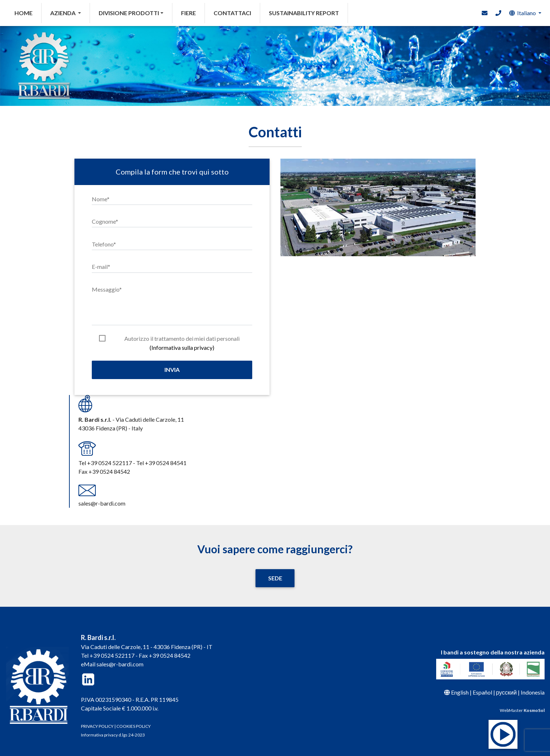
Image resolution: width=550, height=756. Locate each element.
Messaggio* (107, 289)
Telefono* (104, 244)
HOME (28, 12)
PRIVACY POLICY (97, 726)
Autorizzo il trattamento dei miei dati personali (182, 339)
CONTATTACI (232, 13)
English (460, 692)
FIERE (188, 13)
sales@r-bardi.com (120, 664)
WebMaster (522, 710)
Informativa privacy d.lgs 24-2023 (113, 735)
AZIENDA (63, 13)
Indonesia (533, 692)
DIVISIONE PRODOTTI (129, 13)
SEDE (275, 578)
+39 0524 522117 (112, 655)
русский (506, 692)
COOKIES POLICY (134, 726)
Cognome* (105, 221)
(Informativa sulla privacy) (182, 347)
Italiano (523, 13)
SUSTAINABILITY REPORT (304, 13)
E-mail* (101, 267)
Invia (172, 370)
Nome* (101, 199)
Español (482, 692)
